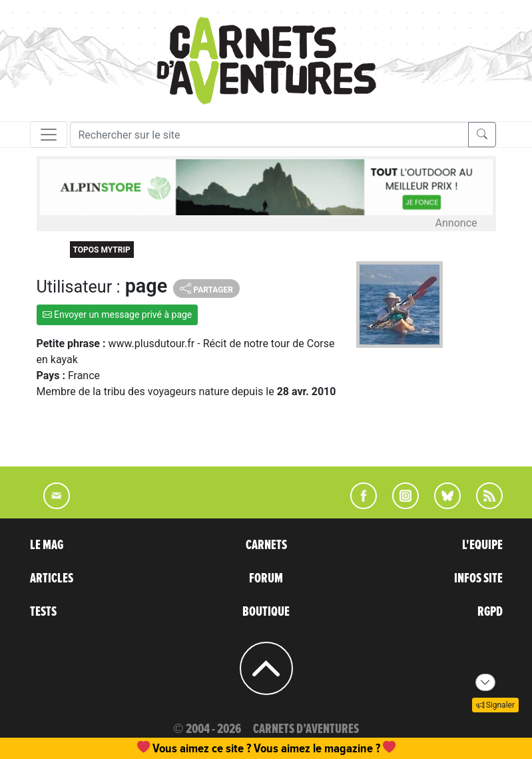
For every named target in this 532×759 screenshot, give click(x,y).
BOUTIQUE (266, 612)
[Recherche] (269, 135)
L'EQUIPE (482, 545)
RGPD (490, 612)
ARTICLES (52, 578)
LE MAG (47, 545)
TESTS (43, 612)
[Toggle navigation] (49, 135)
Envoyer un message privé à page (118, 315)
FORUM (266, 578)
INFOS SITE (478, 578)
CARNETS (266, 545)
